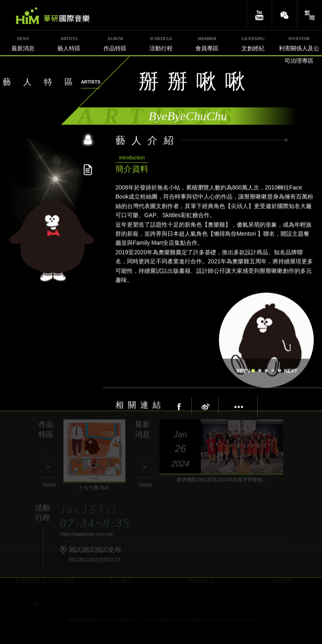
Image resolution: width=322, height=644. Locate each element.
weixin (284, 14)
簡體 (310, 14)
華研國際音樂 (53, 16)
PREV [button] (242, 369)
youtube (259, 14)
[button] (253, 368)
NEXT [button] (290, 369)
